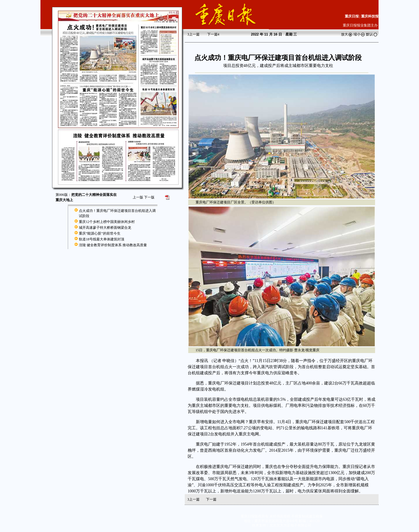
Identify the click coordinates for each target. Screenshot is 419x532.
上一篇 (193, 34)
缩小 (359, 34)
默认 (372, 34)
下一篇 (213, 34)
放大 (347, 34)
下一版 (149, 197)
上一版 (138, 197)
